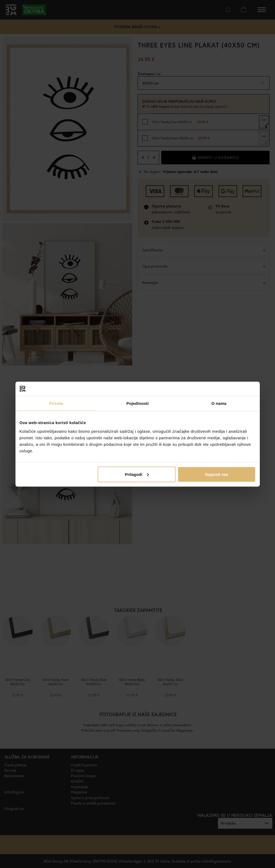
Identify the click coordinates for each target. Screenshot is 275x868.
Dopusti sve (216, 474)
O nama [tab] (219, 403)
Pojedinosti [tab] (138, 403)
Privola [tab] (56, 403)
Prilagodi (137, 474)
